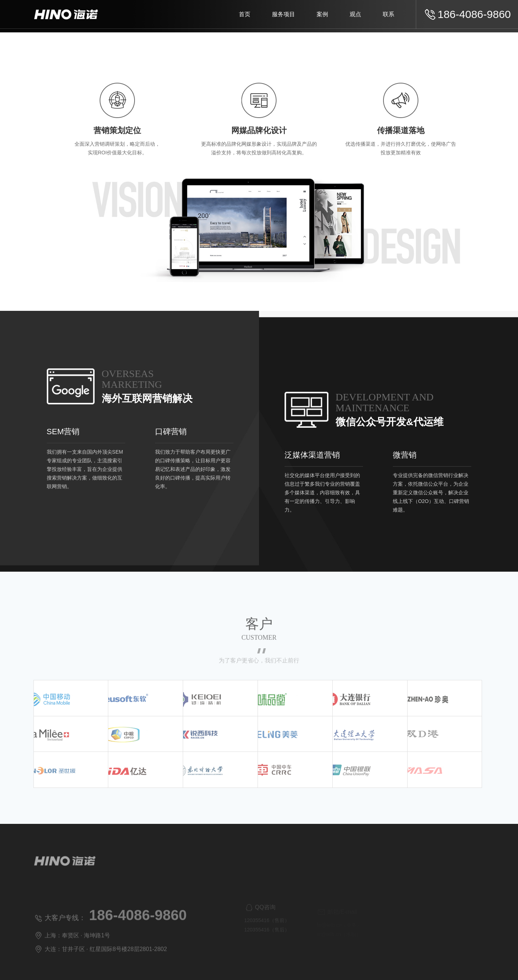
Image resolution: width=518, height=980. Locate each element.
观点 (355, 14)
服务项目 (283, 14)
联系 (388, 14)
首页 (245, 14)
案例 (322, 14)
